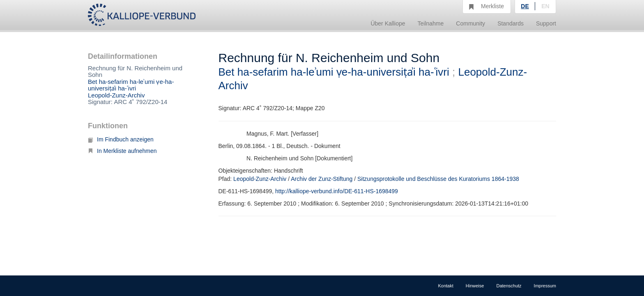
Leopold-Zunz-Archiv (116, 95)
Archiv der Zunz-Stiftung (322, 179)
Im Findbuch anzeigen (121, 139)
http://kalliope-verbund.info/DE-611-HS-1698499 (337, 191)
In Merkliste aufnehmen (122, 151)
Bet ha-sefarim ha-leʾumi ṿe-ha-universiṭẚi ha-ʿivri (131, 85)
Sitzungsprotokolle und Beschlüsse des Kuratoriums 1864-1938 (438, 179)
